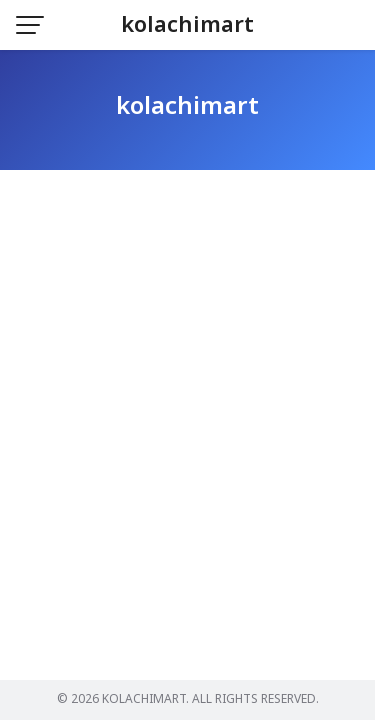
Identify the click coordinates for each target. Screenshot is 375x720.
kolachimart (187, 25)
